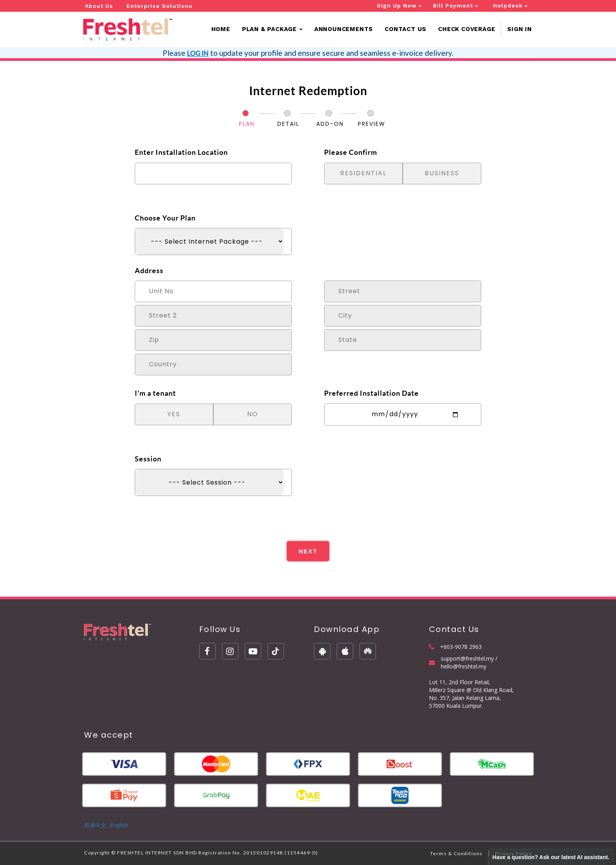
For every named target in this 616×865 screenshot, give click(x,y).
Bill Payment (456, 6)
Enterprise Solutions (159, 6)
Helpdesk (510, 6)
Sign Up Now (399, 6)
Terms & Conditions (456, 853)
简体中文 (95, 825)
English (119, 825)
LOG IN (198, 53)
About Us (99, 6)
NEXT (308, 551)
